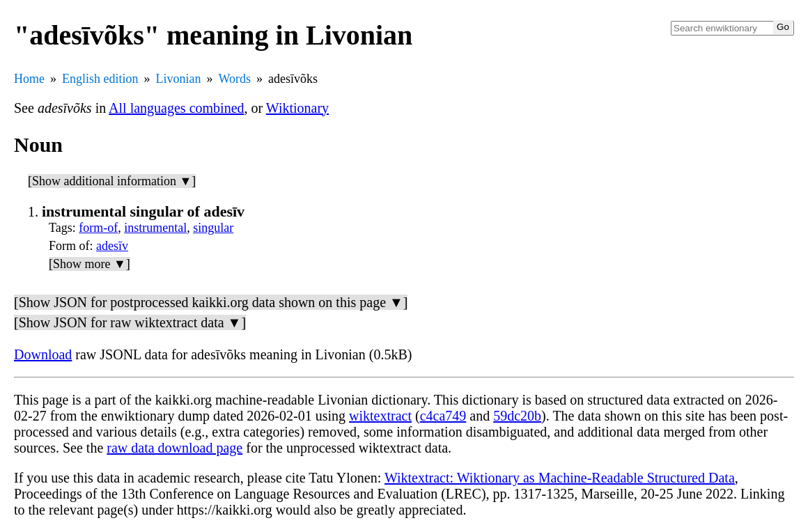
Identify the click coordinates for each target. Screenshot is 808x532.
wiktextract (380, 416)
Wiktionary (297, 108)
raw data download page (174, 448)
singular (213, 228)
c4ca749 (443, 416)
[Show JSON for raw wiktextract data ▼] (130, 322)
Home (29, 79)
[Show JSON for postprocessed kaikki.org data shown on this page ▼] (211, 302)
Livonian (179, 79)
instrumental (155, 228)
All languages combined (176, 108)
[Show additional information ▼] (112, 181)
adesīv (112, 246)
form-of (98, 228)
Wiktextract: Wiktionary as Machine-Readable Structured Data (560, 478)
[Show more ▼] (90, 264)
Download (43, 354)
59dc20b (517, 416)
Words (235, 79)
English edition (100, 79)
